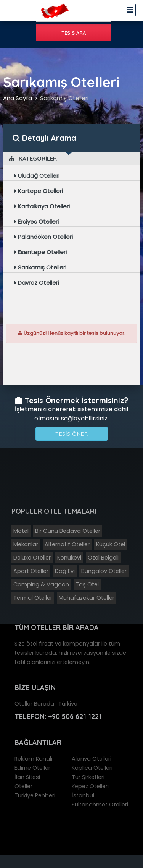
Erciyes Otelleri (37, 221)
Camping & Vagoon (41, 584)
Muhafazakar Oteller (87, 598)
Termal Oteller (33, 598)
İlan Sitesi (27, 777)
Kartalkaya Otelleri (42, 206)
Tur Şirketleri (88, 777)
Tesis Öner (71, 434)
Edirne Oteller (32, 768)
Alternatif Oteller (67, 544)
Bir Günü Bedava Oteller (68, 531)
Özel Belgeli (103, 558)
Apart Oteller (31, 571)
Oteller (23, 786)
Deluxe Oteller (32, 558)
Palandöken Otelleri (44, 237)
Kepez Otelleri (90, 786)
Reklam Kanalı (33, 759)
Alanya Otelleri (92, 759)
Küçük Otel (111, 544)
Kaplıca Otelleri (92, 768)
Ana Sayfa (18, 98)
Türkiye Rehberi (35, 795)
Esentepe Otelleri (41, 252)
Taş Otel (87, 584)
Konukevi (69, 558)
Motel (21, 531)
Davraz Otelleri (37, 283)
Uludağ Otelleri (37, 176)
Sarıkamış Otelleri (64, 98)
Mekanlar (26, 544)
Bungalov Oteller (104, 571)
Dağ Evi (65, 571)
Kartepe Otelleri (39, 191)
